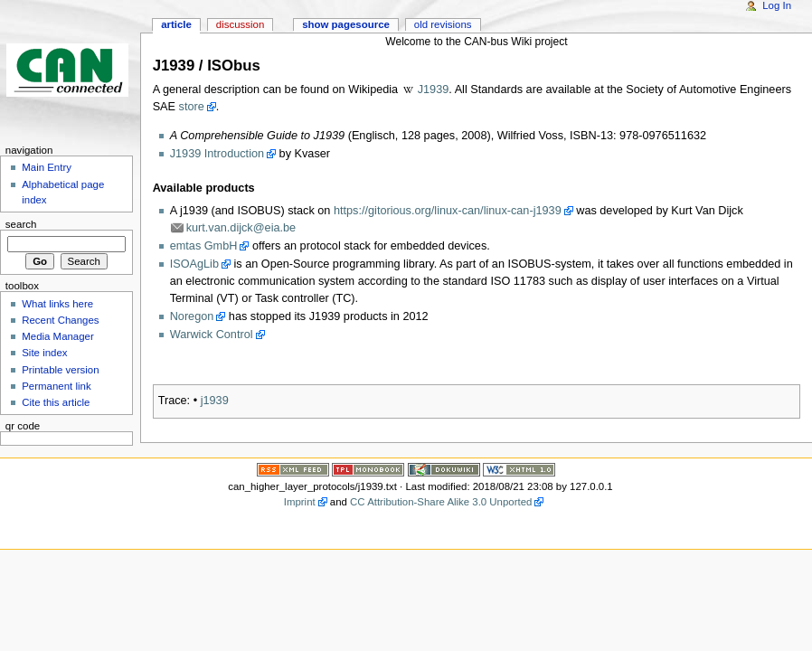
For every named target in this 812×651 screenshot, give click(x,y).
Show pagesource (346, 24)
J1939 (434, 90)
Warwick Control (212, 335)
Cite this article (56, 402)
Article (176, 24)
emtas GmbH (204, 246)
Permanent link (56, 386)
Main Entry (47, 167)
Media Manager (58, 336)
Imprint (300, 502)
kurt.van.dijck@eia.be (241, 228)
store (192, 107)
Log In (777, 5)
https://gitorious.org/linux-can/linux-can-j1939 (448, 211)
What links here (57, 304)
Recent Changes (60, 320)
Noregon (192, 316)
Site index (44, 353)
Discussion (240, 24)
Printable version (60, 370)
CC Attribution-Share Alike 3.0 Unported (441, 502)
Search (21, 224)
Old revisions (443, 24)
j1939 (215, 401)
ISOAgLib (194, 264)
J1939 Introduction (217, 154)
